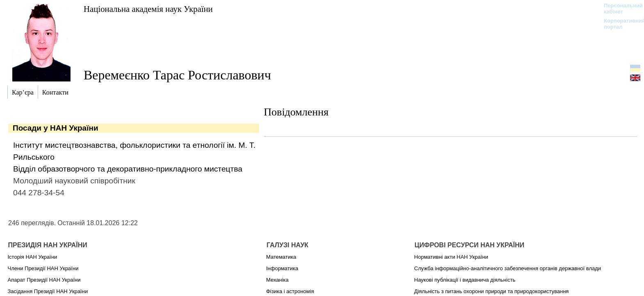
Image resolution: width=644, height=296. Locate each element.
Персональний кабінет (619, 9)
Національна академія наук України (148, 9)
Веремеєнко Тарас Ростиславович (177, 75)
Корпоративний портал (619, 24)
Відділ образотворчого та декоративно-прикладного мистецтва (128, 169)
